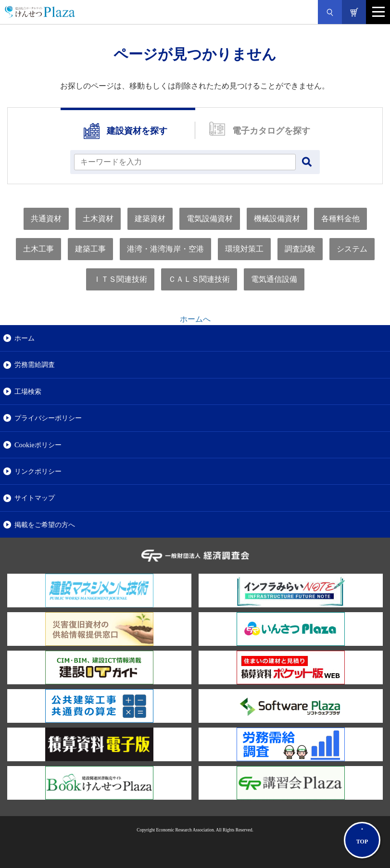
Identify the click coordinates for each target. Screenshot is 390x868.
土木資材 (98, 219)
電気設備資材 (210, 219)
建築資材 (150, 219)
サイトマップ (35, 498)
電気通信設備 (274, 279)
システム (352, 249)
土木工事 (38, 249)
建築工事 (90, 249)
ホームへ (195, 319)
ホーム (25, 338)
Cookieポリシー (38, 445)
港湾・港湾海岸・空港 (165, 249)
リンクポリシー (38, 471)
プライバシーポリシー (48, 418)
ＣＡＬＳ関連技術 (199, 279)
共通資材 (46, 219)
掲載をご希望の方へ (45, 525)
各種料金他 (340, 219)
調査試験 (300, 249)
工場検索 (28, 391)
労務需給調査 (35, 365)
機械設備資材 (277, 219)
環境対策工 (244, 249)
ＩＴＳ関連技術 (120, 279)
